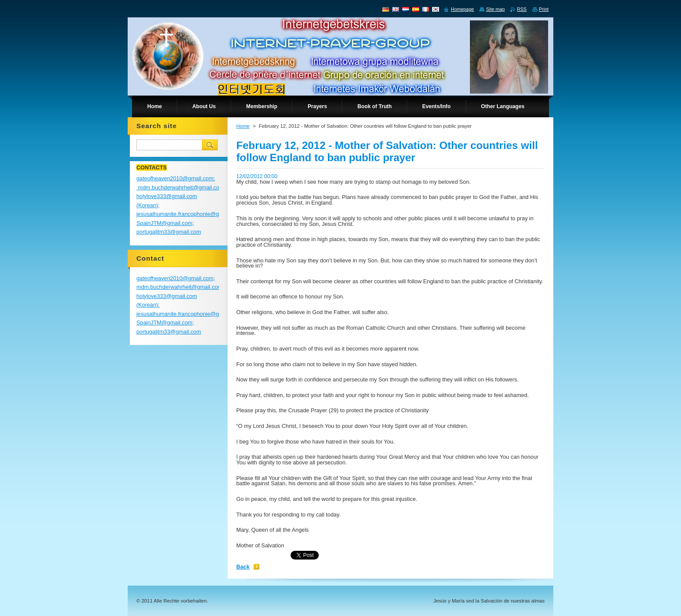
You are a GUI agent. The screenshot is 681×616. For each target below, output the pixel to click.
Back (243, 567)
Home (243, 126)
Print (544, 9)
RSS (522, 9)
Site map (495, 9)
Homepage (462, 9)
